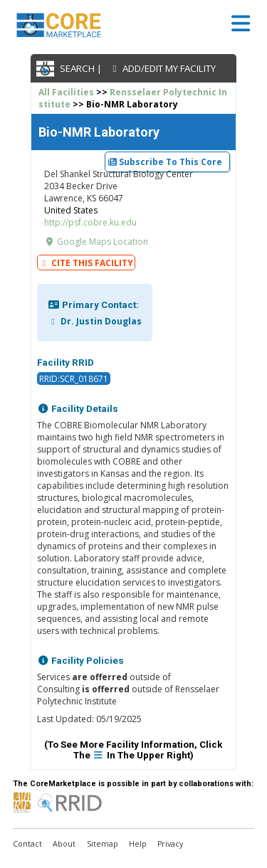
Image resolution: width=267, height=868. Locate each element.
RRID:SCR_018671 (74, 378)
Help (138, 844)
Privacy (170, 844)
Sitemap (103, 844)
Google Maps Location (96, 242)
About (64, 844)
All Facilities (66, 92)
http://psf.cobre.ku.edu (90, 222)
